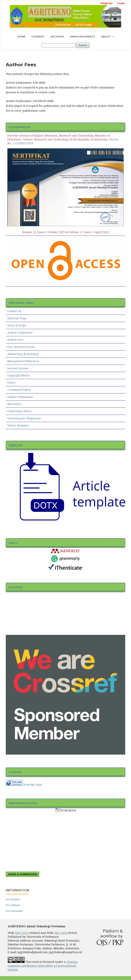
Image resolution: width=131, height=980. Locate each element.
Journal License (18, 368)
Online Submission (20, 397)
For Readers (13, 899)
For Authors (13, 905)
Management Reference (23, 361)
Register (107, 3)
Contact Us (14, 311)
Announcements (83, 37)
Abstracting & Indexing (23, 354)
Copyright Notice (19, 375)
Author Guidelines (20, 332)
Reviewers (14, 404)
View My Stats (33, 785)
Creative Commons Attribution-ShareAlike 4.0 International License (43, 966)
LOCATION (15, 587)
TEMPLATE (16, 445)
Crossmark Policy (19, 390)
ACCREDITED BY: (20, 127)
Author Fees (15, 340)
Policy (11, 383)
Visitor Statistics (18, 425)
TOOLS (13, 543)
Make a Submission (23, 874)
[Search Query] (58, 45)
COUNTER (15, 772)
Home (21, 37)
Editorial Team (17, 318)
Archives (57, 37)
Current (38, 37)
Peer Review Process (21, 347)
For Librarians (14, 911)
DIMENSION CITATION (23, 803)
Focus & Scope (17, 325)
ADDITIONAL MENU (21, 303)
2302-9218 (60, 933)
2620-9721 (21, 933)
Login (121, 3)
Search (83, 45)
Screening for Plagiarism (24, 418)
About (106, 37)
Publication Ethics (20, 411)
